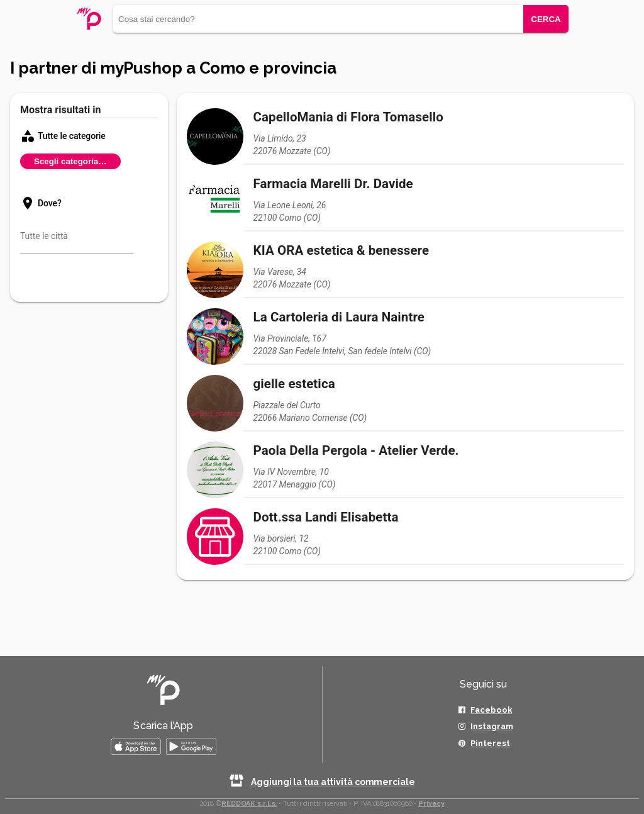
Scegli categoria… (70, 161)
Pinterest (490, 743)
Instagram (491, 726)
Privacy (431, 804)
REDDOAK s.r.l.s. (249, 804)
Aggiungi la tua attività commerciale (322, 782)
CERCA (546, 19)
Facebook (491, 710)
